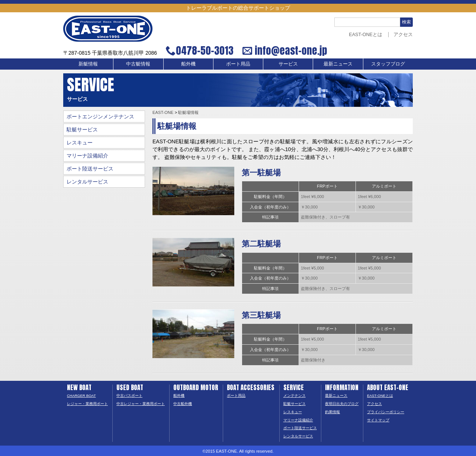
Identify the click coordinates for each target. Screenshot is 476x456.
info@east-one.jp (290, 51)
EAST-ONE (163, 112)
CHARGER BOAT (81, 396)
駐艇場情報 (188, 112)
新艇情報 (88, 64)
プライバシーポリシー (386, 412)
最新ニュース (338, 64)
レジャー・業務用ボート (87, 404)
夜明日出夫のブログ (342, 404)
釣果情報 (332, 412)
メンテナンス (295, 396)
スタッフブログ (388, 64)
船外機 (188, 64)
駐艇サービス (82, 130)
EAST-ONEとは (366, 35)
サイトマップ (378, 420)
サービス (288, 64)
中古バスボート (129, 396)
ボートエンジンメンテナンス (100, 117)
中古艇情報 (138, 64)
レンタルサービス (87, 182)
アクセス (403, 35)
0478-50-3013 (205, 51)
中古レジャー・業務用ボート (141, 404)
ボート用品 (238, 64)
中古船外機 (183, 404)
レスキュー (80, 143)
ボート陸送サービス (90, 169)
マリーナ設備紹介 (87, 156)
